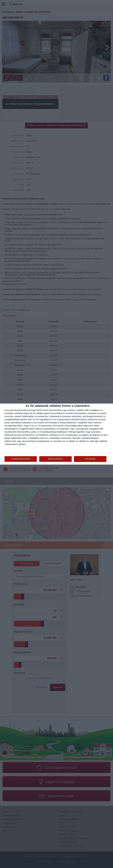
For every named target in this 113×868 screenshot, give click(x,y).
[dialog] (56, 434)
